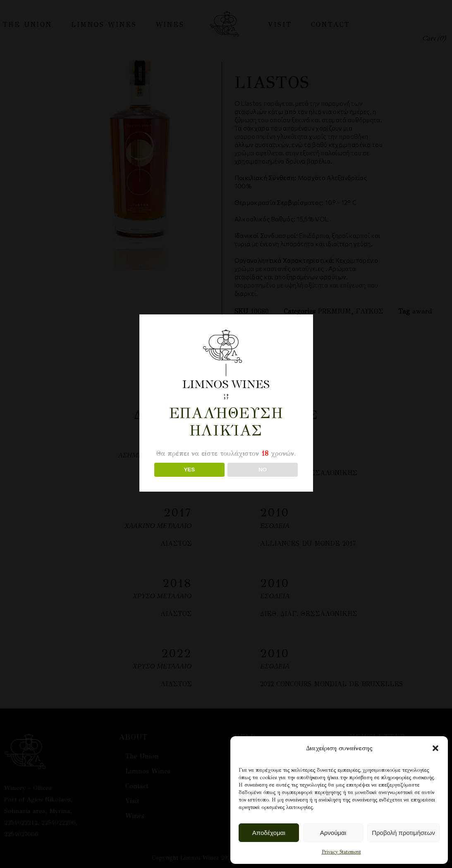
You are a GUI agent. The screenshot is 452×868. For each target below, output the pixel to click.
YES (189, 470)
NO (263, 470)
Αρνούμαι (333, 833)
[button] (435, 748)
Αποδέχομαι (269, 833)
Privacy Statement (341, 852)
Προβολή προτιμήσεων (403, 833)
